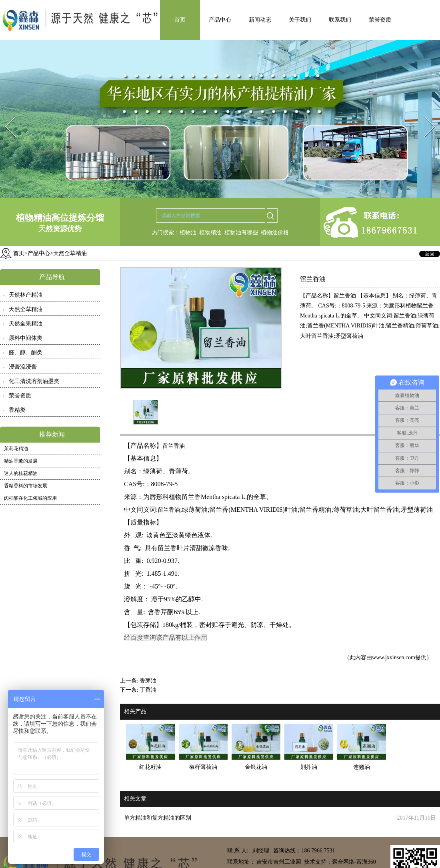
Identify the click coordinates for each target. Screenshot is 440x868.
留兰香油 (174, 446)
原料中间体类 (26, 338)
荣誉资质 (380, 20)
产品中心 (220, 20)
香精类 (17, 410)
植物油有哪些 (241, 232)
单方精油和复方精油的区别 (158, 818)
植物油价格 (275, 232)
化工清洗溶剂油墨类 (34, 381)
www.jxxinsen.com (394, 657)
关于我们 (300, 20)
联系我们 (340, 20)
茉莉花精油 (16, 449)
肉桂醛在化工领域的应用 (30, 498)
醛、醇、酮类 (26, 352)
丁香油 (148, 690)
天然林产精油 (26, 295)
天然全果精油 (26, 324)
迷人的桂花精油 (21, 473)
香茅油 (148, 681)
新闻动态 (260, 20)
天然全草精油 (26, 309)
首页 (180, 20)
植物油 (188, 232)
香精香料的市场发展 (26, 486)
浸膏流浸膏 (23, 367)
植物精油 (210, 232)
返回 (430, 254)
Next (425, 114)
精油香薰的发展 (21, 461)
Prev (5, 114)
